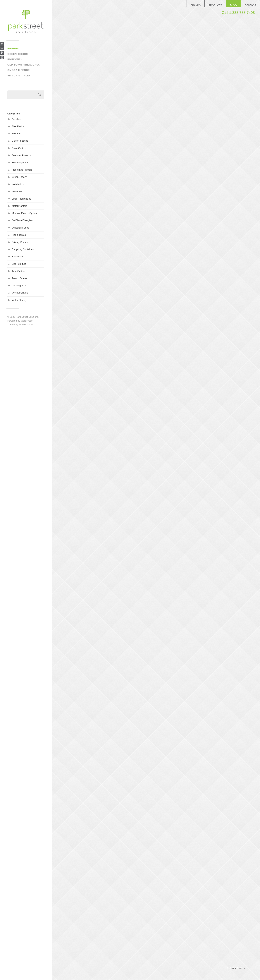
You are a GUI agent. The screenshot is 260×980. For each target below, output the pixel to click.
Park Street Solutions (27, 317)
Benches (17, 119)
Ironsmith (15, 59)
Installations (18, 184)
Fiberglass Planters (22, 170)
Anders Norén (26, 324)
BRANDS (196, 5)
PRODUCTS (215, 5)
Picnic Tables (19, 235)
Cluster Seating (20, 141)
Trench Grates (19, 278)
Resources (18, 256)
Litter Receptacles (21, 199)
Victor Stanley (19, 76)
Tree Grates (18, 271)
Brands (13, 48)
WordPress (27, 321)
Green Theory (18, 54)
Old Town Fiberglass (24, 65)
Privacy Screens (20, 242)
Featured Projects (21, 155)
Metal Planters (19, 206)
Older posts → (236, 968)
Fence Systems (20, 163)
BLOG (233, 5)
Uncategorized (20, 285)
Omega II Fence (19, 70)
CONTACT (250, 5)
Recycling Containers (23, 249)
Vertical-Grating (20, 293)
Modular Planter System (25, 213)
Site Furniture (19, 264)
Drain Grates (19, 148)
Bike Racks (18, 126)
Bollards (16, 134)
